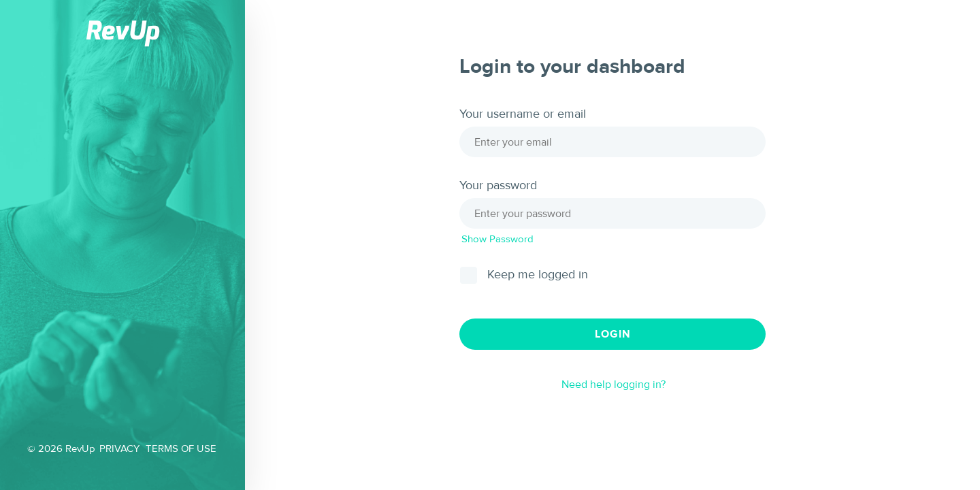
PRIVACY (119, 449)
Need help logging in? (614, 385)
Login (613, 334)
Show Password (497, 239)
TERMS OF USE (181, 449)
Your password (498, 186)
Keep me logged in (538, 275)
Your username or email (523, 114)
